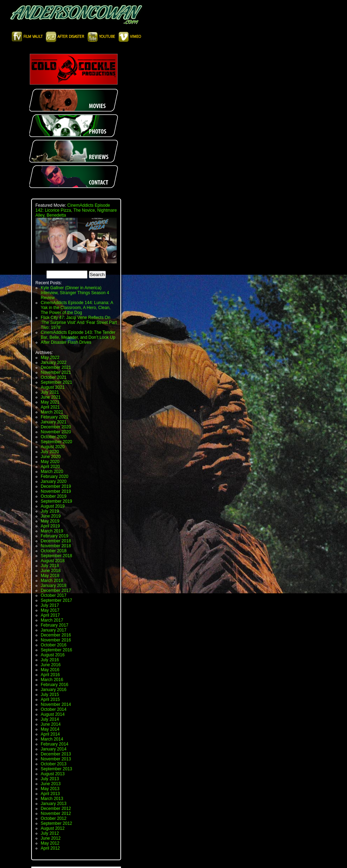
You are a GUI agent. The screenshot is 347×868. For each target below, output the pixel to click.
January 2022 (54, 362)
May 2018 (50, 576)
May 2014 (50, 729)
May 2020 (50, 462)
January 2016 (54, 690)
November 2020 (56, 432)
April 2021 (50, 407)
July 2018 (50, 566)
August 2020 (53, 447)
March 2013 (52, 799)
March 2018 (52, 581)
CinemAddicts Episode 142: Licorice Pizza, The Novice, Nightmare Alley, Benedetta (76, 210)
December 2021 (56, 367)
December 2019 (56, 486)
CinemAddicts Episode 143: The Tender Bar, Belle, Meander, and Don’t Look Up (78, 335)
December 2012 (56, 809)
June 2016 (51, 665)
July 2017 (50, 605)
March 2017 (52, 620)
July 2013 (50, 779)
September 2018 (56, 556)
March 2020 (52, 472)
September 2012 (56, 823)
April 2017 (50, 615)
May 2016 (50, 670)
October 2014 (54, 709)
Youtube (102, 36)
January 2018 (54, 586)
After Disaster (66, 36)
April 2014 (50, 734)
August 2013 (53, 774)
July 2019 (50, 511)
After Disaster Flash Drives (66, 342)
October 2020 (54, 437)
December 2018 (56, 541)
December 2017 (56, 590)
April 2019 (50, 526)
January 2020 (54, 481)
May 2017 (50, 610)
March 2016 (52, 680)
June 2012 (51, 838)
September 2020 (56, 442)
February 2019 (55, 536)
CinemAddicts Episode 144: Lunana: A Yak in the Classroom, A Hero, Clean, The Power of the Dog (77, 308)
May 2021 (50, 402)
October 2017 (54, 595)
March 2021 (52, 412)
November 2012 (56, 813)
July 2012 (50, 833)
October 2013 (54, 764)
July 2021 (50, 392)
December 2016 (56, 635)
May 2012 (50, 843)
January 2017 (54, 630)
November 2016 (56, 640)
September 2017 (56, 600)
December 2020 (56, 427)
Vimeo (130, 36)
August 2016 (53, 655)
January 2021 (54, 422)
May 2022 (50, 358)
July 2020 (50, 452)
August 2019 (53, 506)
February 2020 (55, 476)
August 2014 (53, 714)
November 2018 (56, 546)
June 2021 (51, 397)
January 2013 (54, 804)
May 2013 (50, 789)
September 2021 (56, 382)
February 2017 (55, 625)
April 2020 (50, 467)
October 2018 (54, 551)
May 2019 (50, 521)
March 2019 (52, 531)
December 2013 (56, 754)
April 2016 (50, 675)
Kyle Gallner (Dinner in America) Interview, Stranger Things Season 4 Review (75, 293)
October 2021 (54, 377)
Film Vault (28, 36)
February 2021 (55, 417)
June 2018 (51, 571)
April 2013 (50, 794)
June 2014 (51, 724)
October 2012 (54, 818)
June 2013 (51, 784)
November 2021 (56, 372)
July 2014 (50, 719)
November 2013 (56, 759)
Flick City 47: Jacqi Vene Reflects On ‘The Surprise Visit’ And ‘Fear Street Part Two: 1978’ (79, 322)
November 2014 (56, 704)
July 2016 (50, 660)
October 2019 (54, 496)
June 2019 (51, 516)
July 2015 (50, 695)
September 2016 (56, 650)
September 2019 (56, 501)
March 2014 (52, 739)
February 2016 (55, 685)
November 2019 (56, 491)
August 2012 (53, 828)
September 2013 (56, 769)
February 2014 (55, 744)
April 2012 (50, 848)
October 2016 (54, 645)
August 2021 (53, 387)
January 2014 (54, 749)
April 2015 (50, 699)
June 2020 (51, 457)
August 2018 (53, 561)
